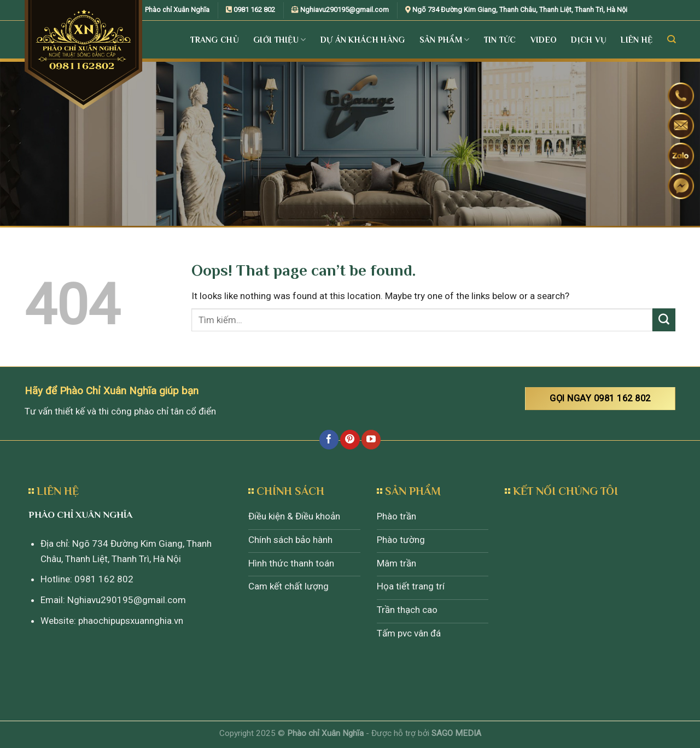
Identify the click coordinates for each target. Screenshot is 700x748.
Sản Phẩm (445, 40)
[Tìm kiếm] (671, 39)
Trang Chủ (215, 40)
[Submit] (664, 320)
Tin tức (500, 40)
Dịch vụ (589, 40)
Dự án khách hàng (363, 40)
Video (544, 40)
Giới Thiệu (280, 40)
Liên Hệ (637, 40)
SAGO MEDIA (456, 733)
